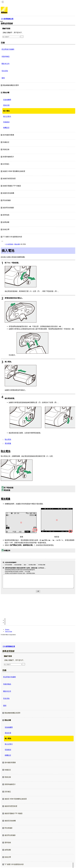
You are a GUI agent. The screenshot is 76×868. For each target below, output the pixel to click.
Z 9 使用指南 (9, 244)
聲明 (3, 78)
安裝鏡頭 (6, 122)
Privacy (7, 629)
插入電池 (6, 111)
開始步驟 (17, 244)
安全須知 (5, 71)
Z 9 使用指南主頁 (9, 646)
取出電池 (8, 439)
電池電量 (8, 443)
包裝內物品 (6, 56)
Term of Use (9, 631)
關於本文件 (6, 64)
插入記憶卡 (7, 116)
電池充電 (6, 105)
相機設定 (6, 128)
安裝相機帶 (7, 100)
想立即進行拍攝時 (8, 49)
